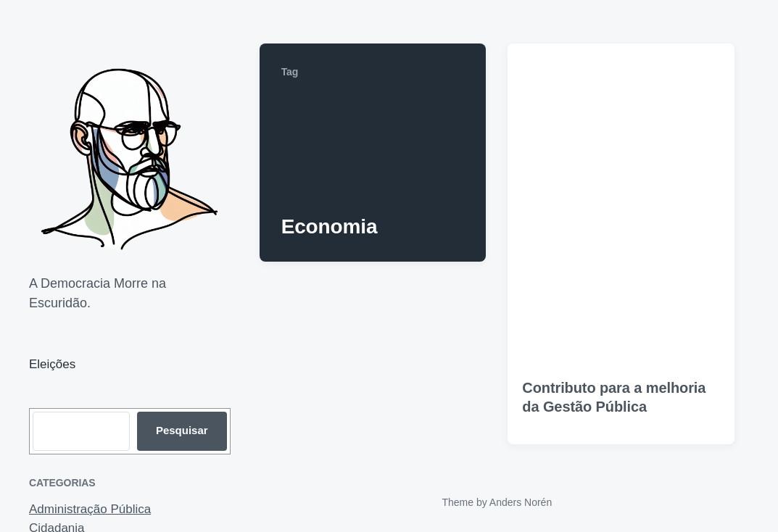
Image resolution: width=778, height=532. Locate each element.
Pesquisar (182, 430)
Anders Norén (521, 502)
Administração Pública (90, 509)
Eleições (52, 364)
